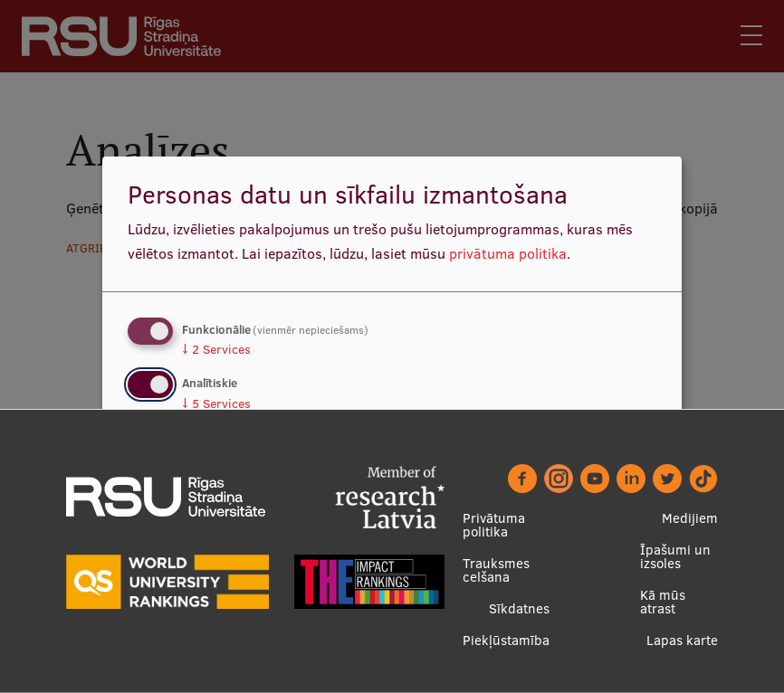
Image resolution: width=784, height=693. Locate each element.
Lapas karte (682, 640)
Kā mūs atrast (663, 602)
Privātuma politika (494, 525)
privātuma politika (508, 253)
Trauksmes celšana (496, 570)
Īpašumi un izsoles (675, 556)
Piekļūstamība (506, 640)
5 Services (216, 403)
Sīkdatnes (519, 608)
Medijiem (690, 518)
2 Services (216, 349)
